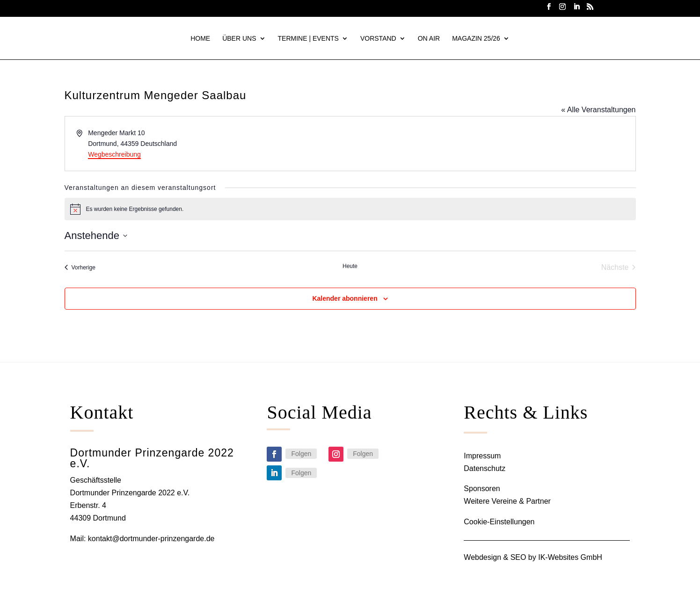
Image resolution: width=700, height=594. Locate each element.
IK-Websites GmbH (570, 558)
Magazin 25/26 (476, 39)
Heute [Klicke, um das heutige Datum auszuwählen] (350, 267)
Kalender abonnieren (345, 299)
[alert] (350, 210)
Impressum (482, 456)
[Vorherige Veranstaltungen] (80, 268)
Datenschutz (485, 469)
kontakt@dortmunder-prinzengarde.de (151, 539)
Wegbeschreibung (114, 155)
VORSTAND (378, 39)
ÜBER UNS (239, 39)
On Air (429, 39)
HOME (200, 39)
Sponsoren (482, 489)
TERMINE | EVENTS (308, 39)
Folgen (301, 454)
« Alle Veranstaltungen (598, 110)
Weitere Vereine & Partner (507, 502)
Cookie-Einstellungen (499, 522)
